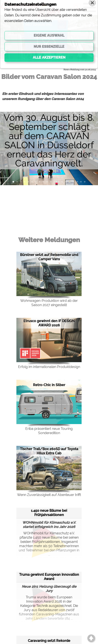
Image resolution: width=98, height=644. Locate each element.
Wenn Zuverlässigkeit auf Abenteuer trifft (49, 495)
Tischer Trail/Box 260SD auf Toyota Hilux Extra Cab (49, 451)
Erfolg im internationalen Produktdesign (49, 367)
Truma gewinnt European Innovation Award (49, 577)
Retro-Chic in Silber (49, 385)
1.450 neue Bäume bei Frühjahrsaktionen (49, 513)
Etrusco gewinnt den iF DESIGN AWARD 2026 (49, 323)
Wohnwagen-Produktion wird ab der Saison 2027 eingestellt (49, 303)
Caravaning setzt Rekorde (49, 641)
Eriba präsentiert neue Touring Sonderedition (49, 431)
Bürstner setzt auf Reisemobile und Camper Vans (49, 257)
